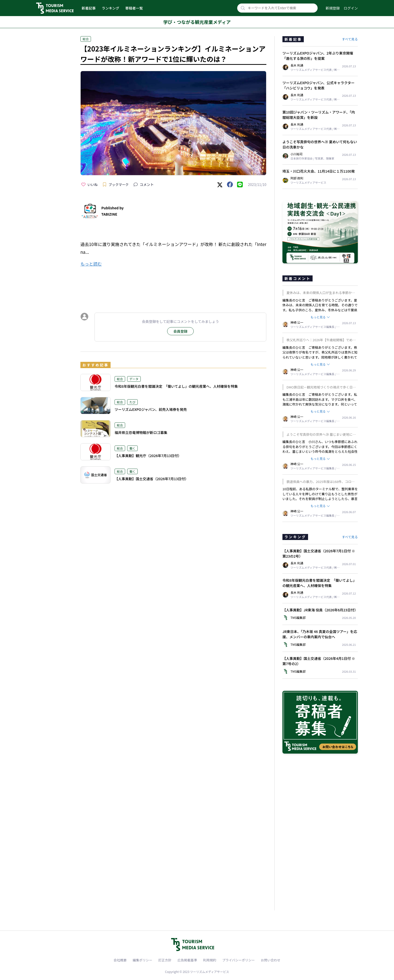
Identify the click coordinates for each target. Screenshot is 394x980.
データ (134, 379)
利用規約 (210, 960)
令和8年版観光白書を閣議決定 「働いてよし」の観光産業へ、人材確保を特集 (176, 386)
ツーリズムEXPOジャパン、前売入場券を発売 (151, 409)
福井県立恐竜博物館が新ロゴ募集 (141, 432)
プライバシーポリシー (238, 960)
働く (132, 448)
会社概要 (120, 960)
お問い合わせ (271, 960)
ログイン (351, 8)
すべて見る (350, 39)
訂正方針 (165, 960)
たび (132, 402)
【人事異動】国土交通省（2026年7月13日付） (152, 479)
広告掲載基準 (187, 960)
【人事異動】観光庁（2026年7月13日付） (148, 456)
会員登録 (180, 331)
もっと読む (91, 264)
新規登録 (333, 8)
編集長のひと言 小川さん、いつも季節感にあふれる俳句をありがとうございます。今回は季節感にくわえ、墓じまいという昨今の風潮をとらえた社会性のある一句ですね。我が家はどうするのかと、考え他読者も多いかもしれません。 (320, 451)
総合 (86, 39)
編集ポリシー (142, 960)
